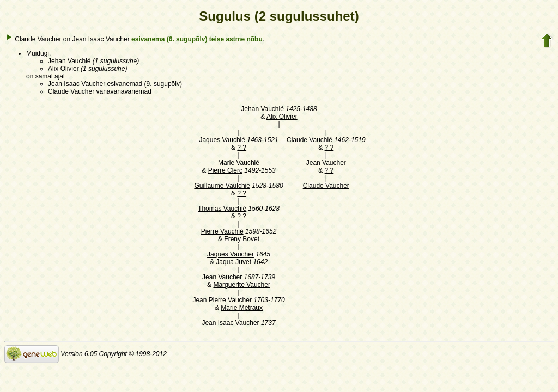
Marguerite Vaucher (242, 285)
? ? (242, 148)
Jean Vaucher (326, 163)
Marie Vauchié (239, 163)
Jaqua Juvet (233, 262)
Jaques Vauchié (222, 140)
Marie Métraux (242, 308)
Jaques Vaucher (231, 254)
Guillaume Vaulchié (222, 186)
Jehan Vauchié (262, 109)
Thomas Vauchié (222, 209)
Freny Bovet (242, 239)
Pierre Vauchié (222, 231)
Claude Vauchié (310, 140)
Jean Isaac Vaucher (230, 323)
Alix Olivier (282, 117)
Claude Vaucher (326, 186)
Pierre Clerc (225, 170)
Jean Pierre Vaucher (222, 300)
